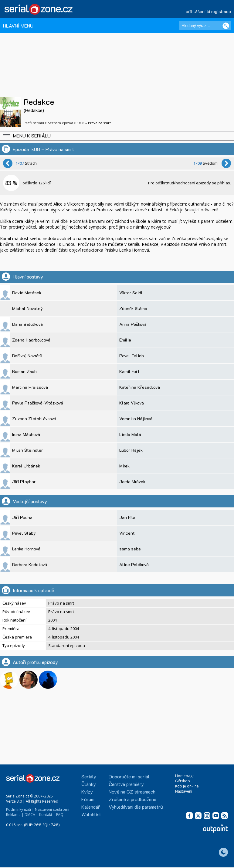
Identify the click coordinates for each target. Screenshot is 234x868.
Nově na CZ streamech (132, 792)
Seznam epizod (61, 123)
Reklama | (15, 815)
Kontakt (46, 815)
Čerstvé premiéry (126, 784)
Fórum (88, 799)
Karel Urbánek (26, 466)
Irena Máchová (26, 434)
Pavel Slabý (24, 533)
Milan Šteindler (27, 450)
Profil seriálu (34, 123)
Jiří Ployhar (24, 482)
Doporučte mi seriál (129, 776)
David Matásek (27, 293)
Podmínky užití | (20, 809)
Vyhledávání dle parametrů (136, 807)
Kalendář (91, 807)
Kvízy (87, 792)
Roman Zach (24, 371)
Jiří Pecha (22, 517)
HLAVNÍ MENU (18, 26)
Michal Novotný (27, 308)
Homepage (185, 776)
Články (89, 784)
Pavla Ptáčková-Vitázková (38, 403)
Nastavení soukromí (52, 809)
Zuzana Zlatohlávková (34, 419)
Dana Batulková (27, 324)
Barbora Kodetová (30, 564)
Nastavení (184, 791)
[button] (117, 136)
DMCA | (31, 815)
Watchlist (91, 814)
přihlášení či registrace (208, 11)
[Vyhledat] (226, 26)
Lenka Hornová (26, 549)
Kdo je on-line (187, 786)
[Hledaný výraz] (205, 26)
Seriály (89, 776)
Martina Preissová (30, 387)
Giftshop (183, 781)
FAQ (60, 815)
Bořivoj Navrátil (27, 356)
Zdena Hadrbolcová (31, 340)
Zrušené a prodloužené (132, 799)
